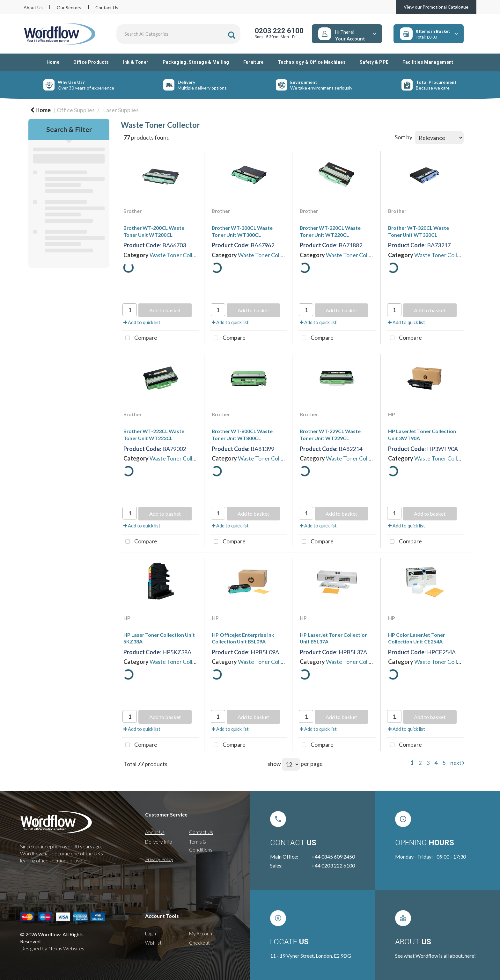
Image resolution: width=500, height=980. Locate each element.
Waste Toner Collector (178, 255)
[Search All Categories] (179, 34)
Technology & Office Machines (312, 62)
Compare (140, 338)
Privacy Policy (159, 859)
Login (151, 933)
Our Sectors (69, 7)
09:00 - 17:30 (451, 857)
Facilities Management (428, 62)
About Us (33, 7)
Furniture (254, 62)
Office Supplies (76, 110)
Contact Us (107, 7)
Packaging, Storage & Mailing (196, 62)
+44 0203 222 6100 (333, 865)
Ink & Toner (136, 62)
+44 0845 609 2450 (333, 857)
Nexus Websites (66, 948)
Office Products (91, 62)
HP (392, 414)
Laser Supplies (121, 110)
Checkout (199, 943)
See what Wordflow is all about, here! (435, 956)
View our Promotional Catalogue (436, 7)
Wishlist (153, 943)
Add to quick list (142, 322)
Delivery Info (159, 842)
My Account (202, 933)
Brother (132, 211)
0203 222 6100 (279, 31)
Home (53, 62)
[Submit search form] (232, 35)
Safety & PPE (374, 62)
